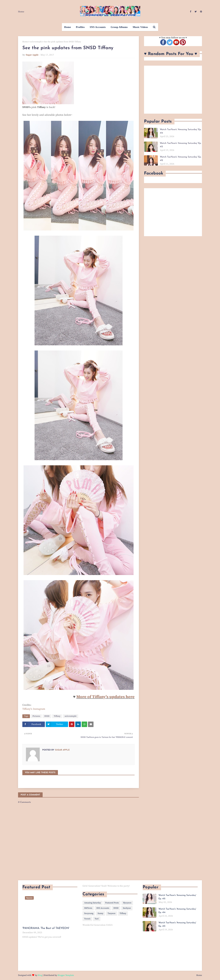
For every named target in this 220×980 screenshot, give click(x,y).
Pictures (36, 716)
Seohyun (127, 908)
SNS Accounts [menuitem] (98, 27)
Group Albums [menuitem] (119, 27)
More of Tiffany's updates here (105, 697)
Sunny (100, 913)
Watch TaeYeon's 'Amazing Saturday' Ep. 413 (181, 145)
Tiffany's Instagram (34, 709)
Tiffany (57, 716)
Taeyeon (111, 913)
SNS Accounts (103, 908)
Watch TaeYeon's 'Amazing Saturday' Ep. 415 (177, 897)
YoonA (87, 919)
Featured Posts (112, 903)
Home (21, 12)
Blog (40, 975)
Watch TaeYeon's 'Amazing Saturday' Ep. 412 (181, 159)
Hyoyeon (127, 903)
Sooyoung (89, 913)
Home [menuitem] (68, 27)
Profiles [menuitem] (80, 27)
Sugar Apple (32, 55)
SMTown (88, 908)
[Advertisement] (173, 90)
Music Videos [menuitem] (140, 27)
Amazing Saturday (93, 903)
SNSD (47, 716)
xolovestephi (36, 42)
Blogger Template (66, 975)
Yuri (97, 919)
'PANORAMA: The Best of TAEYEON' (46, 928)
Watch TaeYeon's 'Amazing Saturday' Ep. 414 (181, 131)
